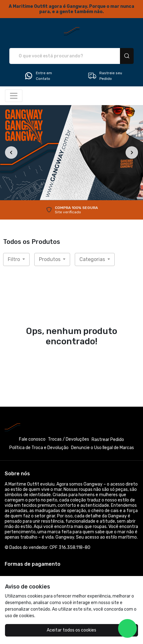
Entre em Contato (38, 76)
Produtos (50, 259)
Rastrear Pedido (108, 440)
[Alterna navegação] (14, 96)
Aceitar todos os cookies (71, 630)
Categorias (93, 259)
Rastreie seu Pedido (105, 76)
